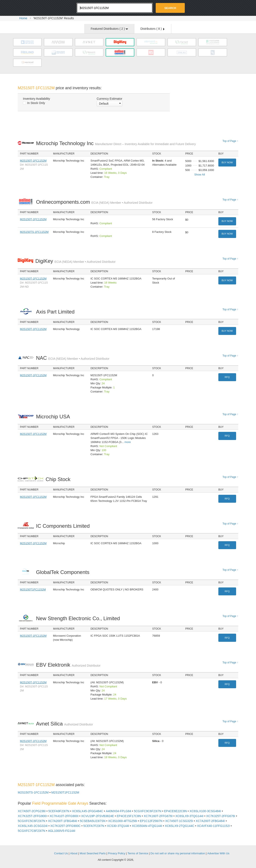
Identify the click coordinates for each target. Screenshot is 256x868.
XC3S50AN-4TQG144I (147, 826)
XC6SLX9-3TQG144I (189, 816)
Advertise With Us (218, 853)
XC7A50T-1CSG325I (179, 821)
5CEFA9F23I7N (59, 811)
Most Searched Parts (93, 853)
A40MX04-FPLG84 (118, 811)
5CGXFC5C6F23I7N (31, 821)
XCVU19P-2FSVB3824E (97, 816)
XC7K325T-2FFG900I (32, 816)
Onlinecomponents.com (94, 202)
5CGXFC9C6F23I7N (148, 811)
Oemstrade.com (41, 7)
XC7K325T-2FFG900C (65, 826)
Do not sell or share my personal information (178, 853)
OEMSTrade (39, 853)
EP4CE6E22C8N (175, 811)
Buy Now (227, 162)
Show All (200, 175)
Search (170, 8)
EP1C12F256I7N (151, 821)
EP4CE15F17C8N (129, 816)
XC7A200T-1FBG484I (62, 821)
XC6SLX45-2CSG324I (33, 826)
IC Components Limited (64, 526)
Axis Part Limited (56, 312)
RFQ (227, 377)
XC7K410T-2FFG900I (64, 816)
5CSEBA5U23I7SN (93, 821)
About (74, 853)
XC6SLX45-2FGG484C (88, 811)
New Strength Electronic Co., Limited (79, 618)
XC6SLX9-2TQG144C (180, 826)
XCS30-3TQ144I (118, 826)
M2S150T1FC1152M (33, 589)
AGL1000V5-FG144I (62, 831)
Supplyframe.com (146, 860)
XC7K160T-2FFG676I (158, 816)
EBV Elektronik (68, 665)
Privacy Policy (117, 853)
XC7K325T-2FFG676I (221, 816)
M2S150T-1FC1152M (33, 161)
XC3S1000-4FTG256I (123, 821)
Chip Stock (59, 479)
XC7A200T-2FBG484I (210, 821)
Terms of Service (138, 853)
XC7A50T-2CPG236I (32, 811)
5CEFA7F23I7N (94, 826)
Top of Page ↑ (230, 141)
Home (23, 18)
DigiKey (75, 261)
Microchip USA (54, 417)
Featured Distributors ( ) (109, 29)
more (128, 442)
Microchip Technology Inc (116, 143)
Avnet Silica (64, 724)
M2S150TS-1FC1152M (34, 232)
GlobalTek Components (64, 572)
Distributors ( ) (152, 29)
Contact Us (61, 853)
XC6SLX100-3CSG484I (205, 811)
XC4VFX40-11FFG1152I (213, 826)
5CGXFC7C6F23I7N (31, 831)
